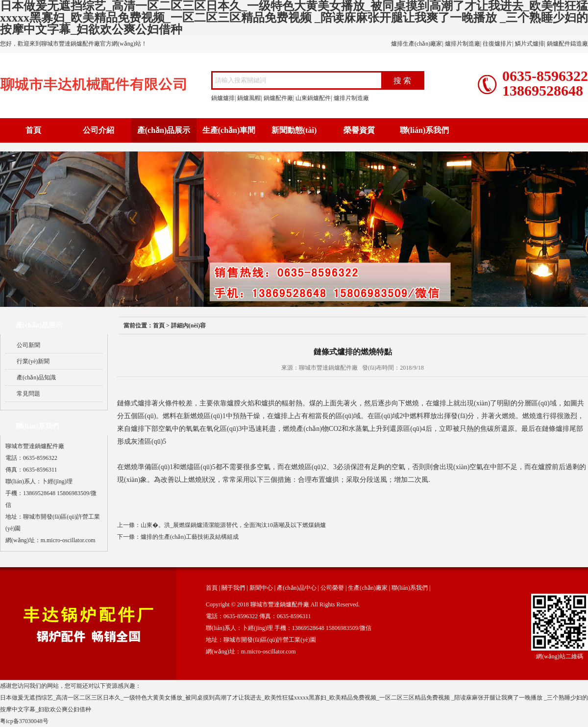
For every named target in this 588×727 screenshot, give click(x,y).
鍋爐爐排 (223, 98)
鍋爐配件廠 (278, 98)
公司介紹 (98, 130)
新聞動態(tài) (294, 130)
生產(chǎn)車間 (229, 130)
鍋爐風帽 (249, 98)
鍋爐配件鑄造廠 (567, 44)
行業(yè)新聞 (33, 361)
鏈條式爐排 (134, 403)
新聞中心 (261, 588)
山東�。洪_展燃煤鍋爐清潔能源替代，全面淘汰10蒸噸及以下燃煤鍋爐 (233, 525)
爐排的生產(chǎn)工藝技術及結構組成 (190, 537)
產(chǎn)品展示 (164, 130)
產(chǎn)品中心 (296, 588)
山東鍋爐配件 (313, 98)
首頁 (33, 130)
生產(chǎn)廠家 (367, 588)
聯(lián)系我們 (424, 130)
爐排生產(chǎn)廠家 (416, 44)
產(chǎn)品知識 (36, 377)
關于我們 (233, 588)
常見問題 (28, 394)
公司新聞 (28, 345)
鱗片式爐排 (530, 44)
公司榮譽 (332, 588)
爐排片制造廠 (463, 44)
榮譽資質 (359, 130)
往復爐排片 (497, 44)
